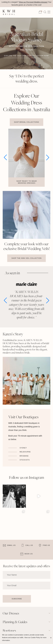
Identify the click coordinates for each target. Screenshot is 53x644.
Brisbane (24, 456)
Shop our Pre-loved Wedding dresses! (33, 2)
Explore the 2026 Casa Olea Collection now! (26, 56)
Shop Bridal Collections (26, 122)
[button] (5, 157)
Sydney (23, 448)
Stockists (25, 460)
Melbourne (25, 452)
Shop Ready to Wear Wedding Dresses (27, 182)
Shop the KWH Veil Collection (26, 258)
